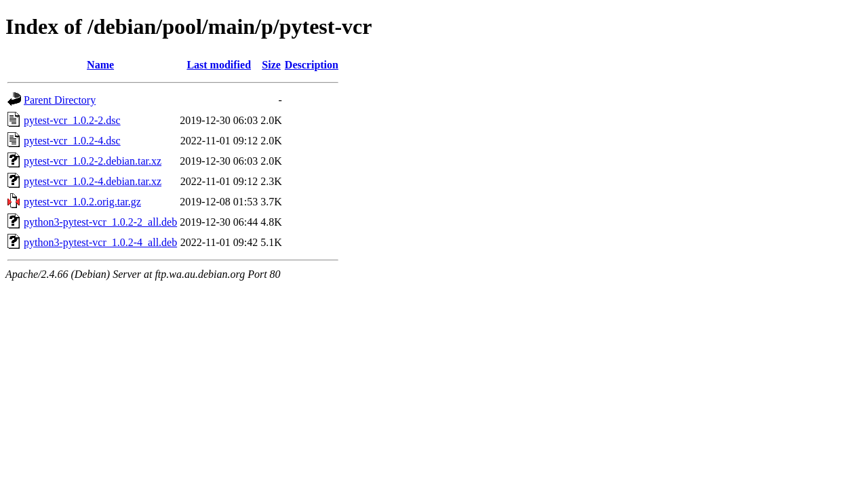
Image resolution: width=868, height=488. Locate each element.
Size (271, 65)
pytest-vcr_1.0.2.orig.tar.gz (82, 202)
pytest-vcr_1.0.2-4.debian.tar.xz (93, 181)
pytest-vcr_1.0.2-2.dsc (72, 120)
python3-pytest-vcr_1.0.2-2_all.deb (100, 222)
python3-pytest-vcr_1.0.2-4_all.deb (100, 242)
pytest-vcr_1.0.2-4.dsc (72, 141)
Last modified (219, 65)
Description (312, 65)
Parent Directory (60, 100)
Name (100, 65)
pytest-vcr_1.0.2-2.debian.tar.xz (93, 161)
